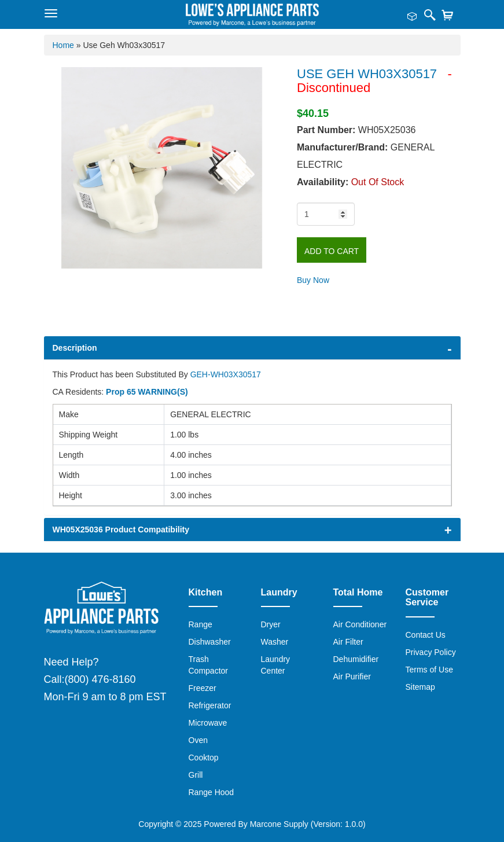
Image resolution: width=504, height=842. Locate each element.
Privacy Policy (431, 652)
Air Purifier (352, 676)
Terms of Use (429, 670)
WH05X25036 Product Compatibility (121, 530)
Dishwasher (210, 642)
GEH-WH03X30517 (226, 374)
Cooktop (204, 758)
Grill (196, 775)
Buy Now (313, 280)
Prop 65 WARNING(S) (147, 392)
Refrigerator (210, 705)
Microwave (208, 723)
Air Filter (348, 642)
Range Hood (211, 792)
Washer (275, 642)
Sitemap (420, 687)
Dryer (271, 624)
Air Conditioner (360, 624)
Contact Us (426, 635)
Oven (198, 740)
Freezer (203, 688)
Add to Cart (332, 251)
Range (201, 624)
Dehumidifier (356, 659)
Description (75, 348)
